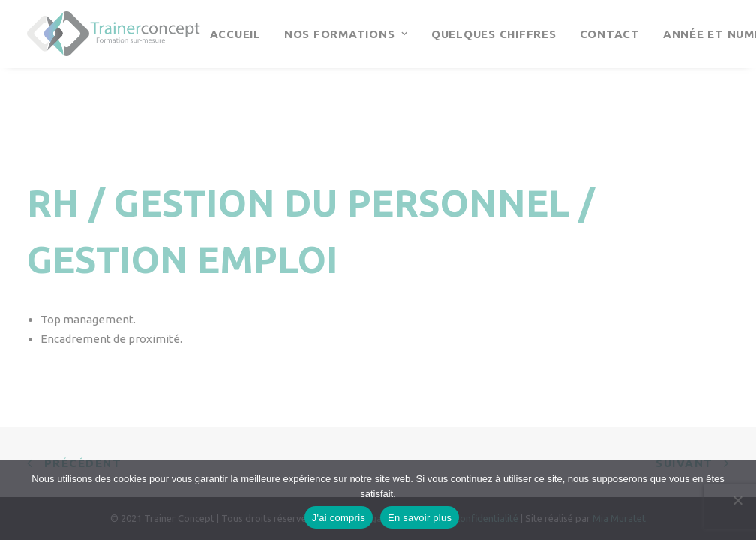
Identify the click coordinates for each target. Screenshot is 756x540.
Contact (610, 34)
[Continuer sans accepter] (737, 500)
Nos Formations (346, 34)
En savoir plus (420, 518)
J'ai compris (339, 518)
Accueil (235, 34)
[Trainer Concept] (114, 34)
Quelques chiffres (494, 34)
